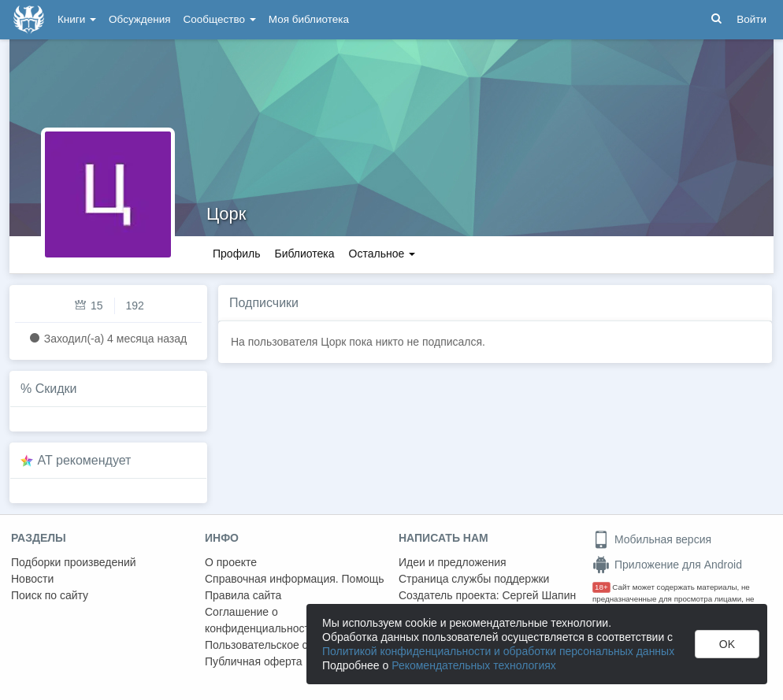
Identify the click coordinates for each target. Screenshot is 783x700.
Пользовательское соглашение (284, 645)
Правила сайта (243, 595)
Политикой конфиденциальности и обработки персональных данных (498, 651)
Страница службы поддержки (474, 579)
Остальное (382, 254)
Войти (751, 19)
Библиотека (304, 254)
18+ (601, 587)
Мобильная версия (652, 539)
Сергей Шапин (539, 595)
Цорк (226, 214)
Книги (77, 19)
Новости (32, 579)
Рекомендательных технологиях (474, 665)
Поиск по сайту (50, 595)
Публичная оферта (254, 661)
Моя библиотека (309, 19)
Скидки (56, 389)
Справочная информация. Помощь (295, 579)
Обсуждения (139, 19)
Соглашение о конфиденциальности (260, 620)
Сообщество (220, 19)
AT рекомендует (85, 460)
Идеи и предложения (453, 562)
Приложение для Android (667, 565)
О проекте (231, 562)
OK (727, 644)
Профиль (236, 254)
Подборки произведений (74, 562)
